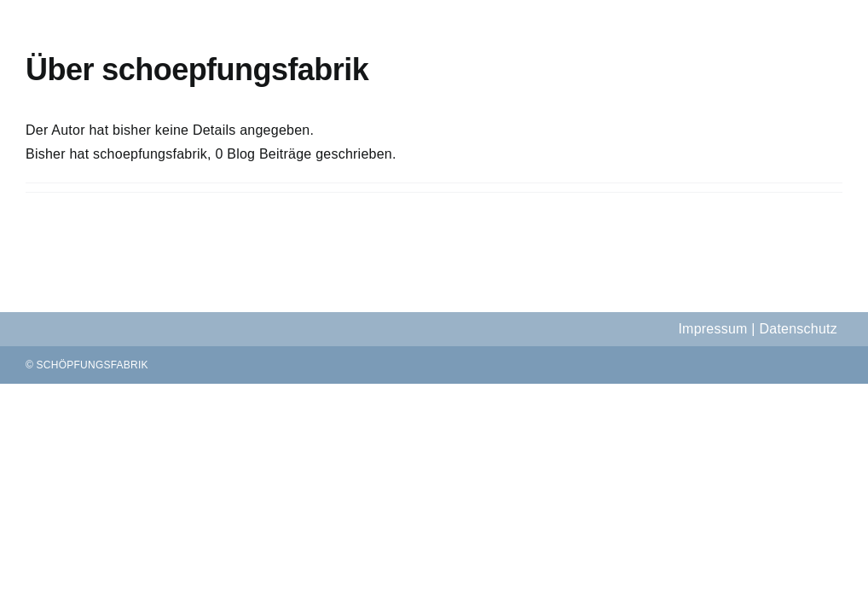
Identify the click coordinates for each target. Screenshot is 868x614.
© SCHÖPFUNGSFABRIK (87, 365)
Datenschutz (798, 329)
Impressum (712, 329)
